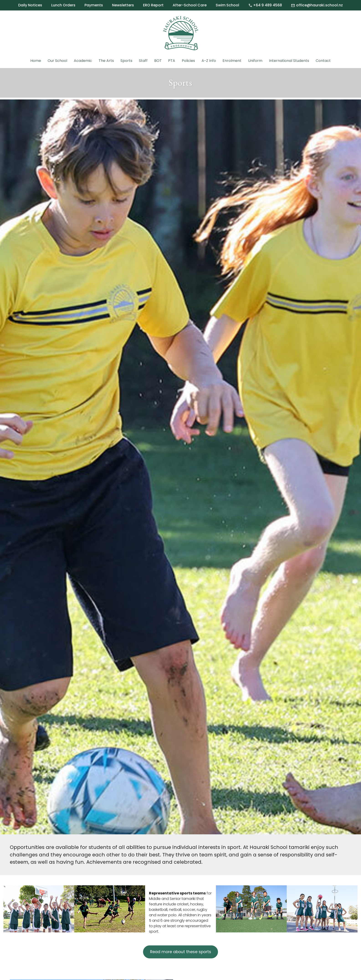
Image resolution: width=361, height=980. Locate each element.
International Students (289, 61)
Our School (57, 61)
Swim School (227, 5)
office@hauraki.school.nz (317, 5)
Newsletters (123, 5)
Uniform (255, 61)
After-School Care (190, 5)
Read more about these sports (181, 952)
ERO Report (153, 5)
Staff (143, 61)
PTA (172, 61)
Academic (83, 61)
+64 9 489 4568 (265, 5)
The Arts (106, 61)
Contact (323, 61)
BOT (158, 61)
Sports (126, 61)
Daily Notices (30, 5)
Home (36, 61)
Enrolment (232, 61)
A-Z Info (209, 61)
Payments (94, 5)
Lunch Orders (63, 5)
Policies (188, 61)
